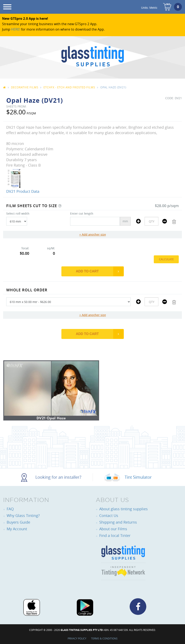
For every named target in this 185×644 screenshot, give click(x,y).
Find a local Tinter (115, 535)
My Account (17, 529)
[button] (60, 206)
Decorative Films (25, 87)
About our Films (113, 529)
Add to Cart (87, 271)
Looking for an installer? (51, 477)
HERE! (16, 29)
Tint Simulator (128, 477)
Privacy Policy (77, 638)
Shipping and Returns (118, 522)
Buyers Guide (18, 522)
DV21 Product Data (23, 191)
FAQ (10, 509)
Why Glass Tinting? (23, 515)
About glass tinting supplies (124, 509)
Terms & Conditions (104, 638)
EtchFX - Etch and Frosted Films (69, 87)
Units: (149, 8)
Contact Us (109, 515)
